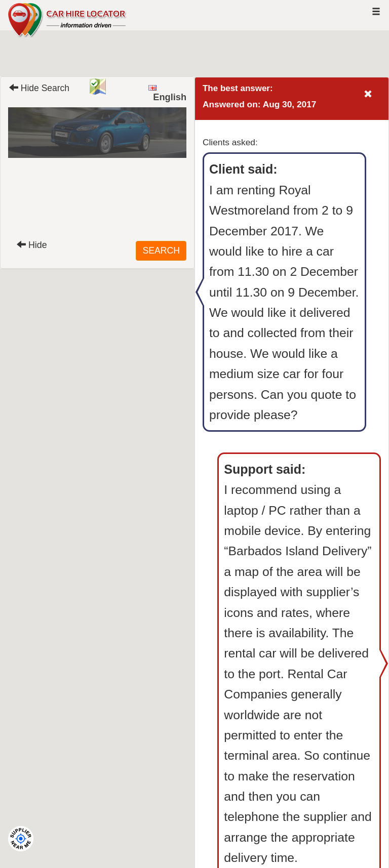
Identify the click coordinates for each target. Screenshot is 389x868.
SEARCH (161, 251)
